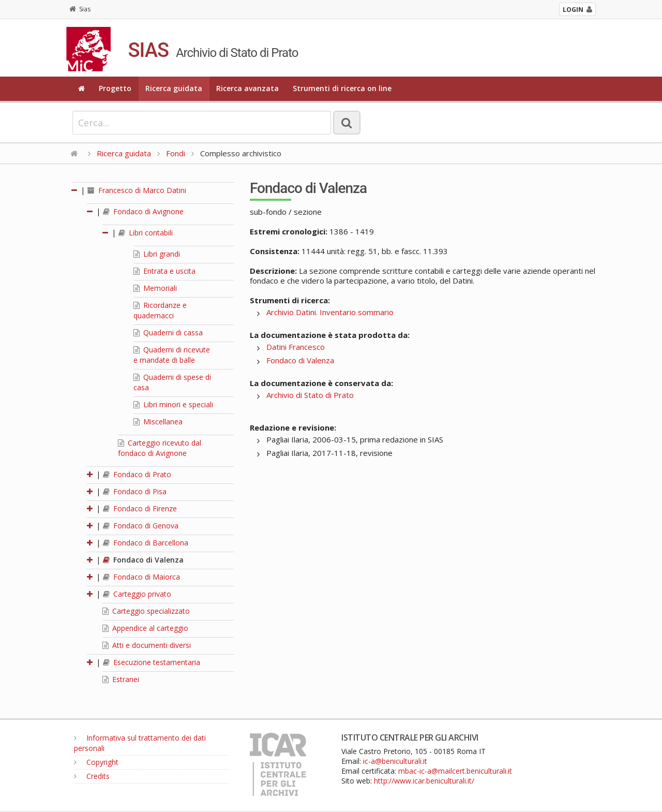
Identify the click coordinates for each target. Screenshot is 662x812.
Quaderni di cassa (168, 333)
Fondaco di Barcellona (146, 543)
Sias (80, 9)
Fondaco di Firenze (140, 508)
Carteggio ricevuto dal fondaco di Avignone (160, 448)
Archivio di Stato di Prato (310, 395)
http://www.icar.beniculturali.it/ (424, 781)
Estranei (121, 679)
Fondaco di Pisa (135, 491)
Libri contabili (146, 233)
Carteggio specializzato (146, 611)
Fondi (176, 153)
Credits (92, 776)
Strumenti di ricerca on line (342, 88)
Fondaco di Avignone (143, 211)
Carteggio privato (137, 594)
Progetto (115, 88)
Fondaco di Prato (137, 474)
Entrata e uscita (164, 271)
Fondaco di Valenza (143, 560)
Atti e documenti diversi (147, 645)
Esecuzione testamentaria (152, 662)
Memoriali (155, 288)
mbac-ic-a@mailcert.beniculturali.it (455, 771)
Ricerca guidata (174, 88)
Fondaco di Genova (141, 526)
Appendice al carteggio (145, 628)
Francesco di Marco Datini (137, 190)
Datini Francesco (296, 347)
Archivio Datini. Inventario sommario (330, 312)
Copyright (96, 762)
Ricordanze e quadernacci (160, 310)
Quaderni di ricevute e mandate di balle (172, 355)
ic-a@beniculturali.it (395, 761)
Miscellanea (158, 422)
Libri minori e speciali (173, 404)
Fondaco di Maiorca (141, 577)
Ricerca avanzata (247, 88)
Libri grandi (157, 254)
